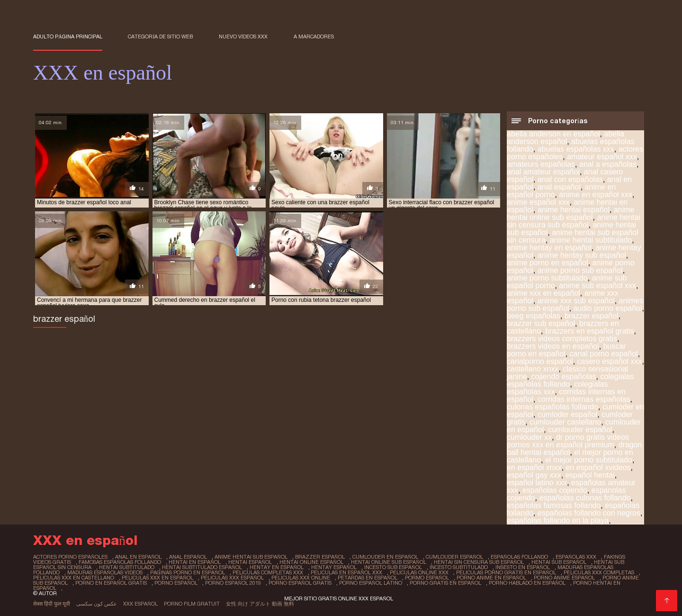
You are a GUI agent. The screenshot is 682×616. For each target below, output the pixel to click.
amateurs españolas (541, 164)
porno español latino (371, 583)
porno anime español (564, 578)
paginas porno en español (188, 572)
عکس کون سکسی (97, 604)
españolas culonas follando (585, 498)
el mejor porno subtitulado (589, 460)
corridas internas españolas (584, 399)
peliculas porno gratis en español (506, 572)
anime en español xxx (596, 195)
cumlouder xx (529, 437)
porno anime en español (491, 578)
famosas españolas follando (120, 562)
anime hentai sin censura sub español (574, 221)
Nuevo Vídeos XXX (243, 36)
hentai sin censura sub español (479, 562)
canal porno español (604, 354)
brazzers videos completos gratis (562, 339)
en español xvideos (598, 467)
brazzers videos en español (553, 346)
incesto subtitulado (459, 567)
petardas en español (368, 578)
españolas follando (519, 557)
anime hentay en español (549, 248)
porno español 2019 (233, 583)
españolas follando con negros (589, 513)
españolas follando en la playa (558, 521)
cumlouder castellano (565, 422)
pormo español (427, 578)
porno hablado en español (527, 583)
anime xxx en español (543, 293)
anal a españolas (608, 164)
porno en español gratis (111, 583)
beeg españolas (534, 316)
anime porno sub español (580, 270)
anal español (559, 187)
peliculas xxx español (232, 578)
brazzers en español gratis (590, 331)
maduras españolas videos (105, 572)
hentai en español (195, 562)
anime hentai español (574, 210)
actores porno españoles (70, 557)
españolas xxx (576, 557)
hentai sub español (559, 562)
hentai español (250, 562)
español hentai (590, 475)
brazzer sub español (541, 323)
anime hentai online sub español (571, 213)
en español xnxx (534, 467)
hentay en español (277, 567)
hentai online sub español (389, 562)
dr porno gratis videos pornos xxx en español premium (568, 441)
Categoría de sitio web (160, 36)
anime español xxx (538, 202)
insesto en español (523, 567)
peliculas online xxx (419, 572)
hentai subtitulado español (202, 567)
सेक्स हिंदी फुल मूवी (52, 604)
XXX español (140, 604)
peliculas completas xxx (268, 572)
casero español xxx (610, 361)
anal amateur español (543, 172)
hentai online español (311, 562)
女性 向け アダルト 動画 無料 (260, 604)
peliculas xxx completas (599, 572)
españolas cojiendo (555, 490)
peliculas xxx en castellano (74, 578)
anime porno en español (547, 263)
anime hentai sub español (251, 557)
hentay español (334, 567)
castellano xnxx (533, 369)
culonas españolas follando (552, 407)
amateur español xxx (602, 157)
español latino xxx (537, 483)
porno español (176, 583)
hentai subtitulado (127, 567)
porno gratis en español (445, 583)
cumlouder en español (385, 557)
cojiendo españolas (564, 376)
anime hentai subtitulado (591, 240)
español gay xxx (534, 475)
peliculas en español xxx (346, 572)
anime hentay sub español (582, 255)
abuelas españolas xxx (576, 149)
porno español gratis (300, 583)
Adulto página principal (68, 36)
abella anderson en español (553, 134)
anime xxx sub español (576, 301)
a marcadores (314, 36)
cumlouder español (580, 430)
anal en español (138, 557)
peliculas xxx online (301, 578)
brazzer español (592, 316)
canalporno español (540, 361)
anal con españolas (570, 179)
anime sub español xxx (597, 285)
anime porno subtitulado (547, 278)
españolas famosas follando (554, 505)
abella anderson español (565, 138)
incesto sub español (393, 567)
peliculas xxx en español (157, 578)
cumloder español (567, 414)
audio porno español (608, 308)
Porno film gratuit (192, 604)
